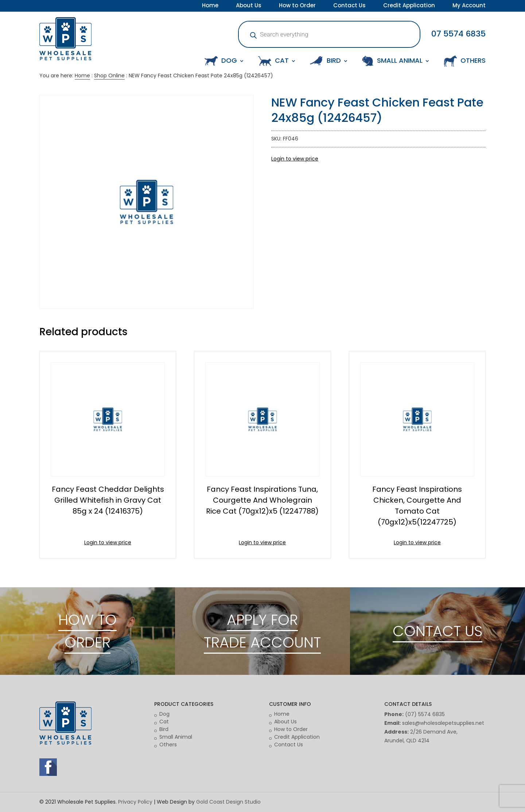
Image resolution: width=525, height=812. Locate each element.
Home (210, 6)
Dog (164, 714)
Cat (164, 722)
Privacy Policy (135, 802)
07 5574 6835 (458, 34)
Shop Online (109, 76)
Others (168, 745)
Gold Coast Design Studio (228, 802)
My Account (469, 6)
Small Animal (176, 737)
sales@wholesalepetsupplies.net (443, 723)
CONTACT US (437, 631)
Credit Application (409, 6)
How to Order (297, 6)
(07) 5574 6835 (425, 714)
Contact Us (349, 6)
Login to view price (295, 159)
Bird (164, 729)
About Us (249, 6)
